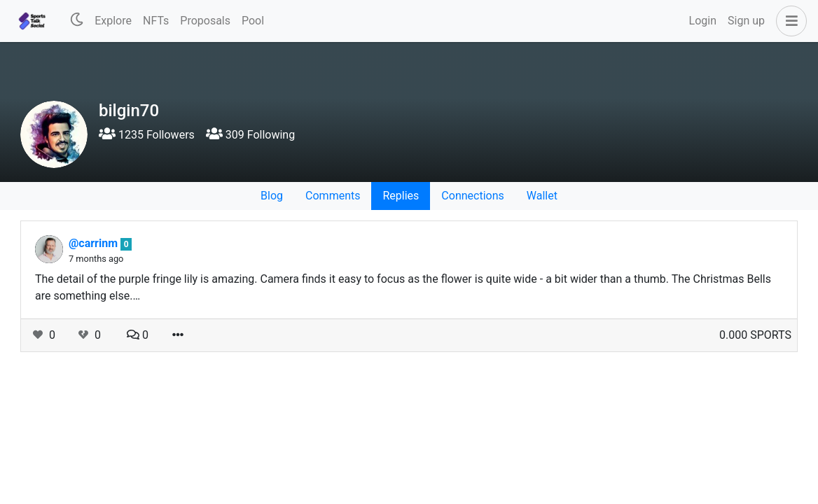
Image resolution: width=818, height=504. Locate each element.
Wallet (542, 196)
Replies (401, 196)
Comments (333, 196)
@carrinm (95, 243)
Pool (253, 21)
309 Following (250, 135)
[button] (789, 21)
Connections (472, 196)
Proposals (205, 21)
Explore (113, 21)
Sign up (746, 21)
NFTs (156, 21)
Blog (272, 196)
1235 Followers (147, 135)
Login (703, 21)
